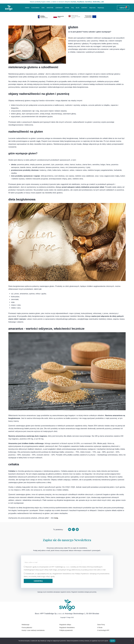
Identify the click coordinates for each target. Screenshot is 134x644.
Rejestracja (101, 8)
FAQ (73, 8)
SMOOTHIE (50, 8)
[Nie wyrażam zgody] (131, 641)
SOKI (43, 8)
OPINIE (67, 8)
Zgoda (112, 641)
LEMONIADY (59, 8)
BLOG (78, 8)
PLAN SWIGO (35, 8)
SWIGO (27, 8)
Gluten (71, 38)
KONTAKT (84, 8)
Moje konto (92, 8)
